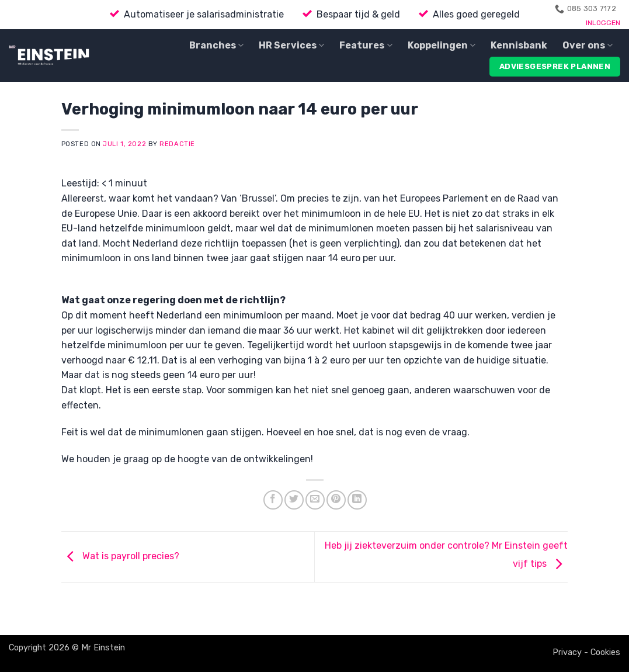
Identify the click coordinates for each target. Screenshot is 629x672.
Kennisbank (519, 45)
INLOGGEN (603, 23)
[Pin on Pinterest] (336, 500)
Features (366, 46)
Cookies (605, 652)
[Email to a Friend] (315, 500)
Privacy (567, 652)
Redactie (177, 144)
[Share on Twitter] (294, 500)
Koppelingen (442, 46)
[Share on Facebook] (273, 500)
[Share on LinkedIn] (357, 500)
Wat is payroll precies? (120, 556)
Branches (216, 46)
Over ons (588, 46)
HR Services (291, 46)
